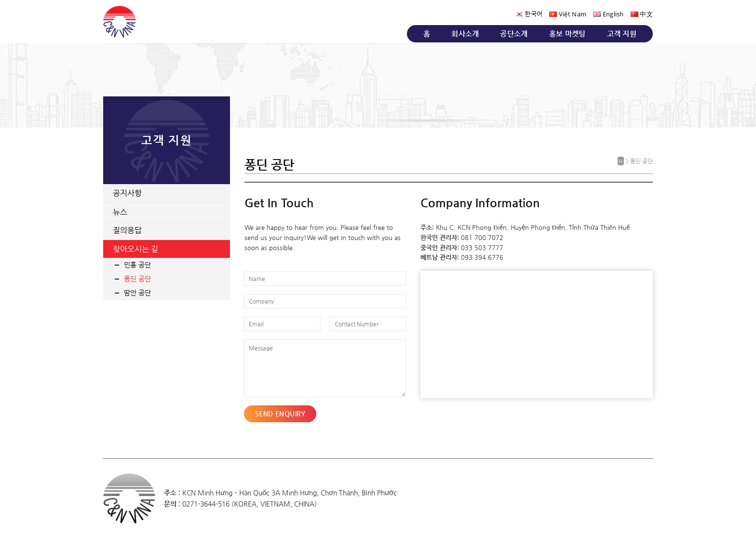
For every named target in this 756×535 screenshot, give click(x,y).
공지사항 (127, 193)
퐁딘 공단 (137, 279)
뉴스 (120, 212)
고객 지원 (622, 33)
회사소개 (465, 33)
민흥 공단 (137, 265)
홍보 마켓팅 (567, 33)
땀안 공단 (137, 293)
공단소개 (514, 33)
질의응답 (127, 230)
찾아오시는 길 (135, 249)
